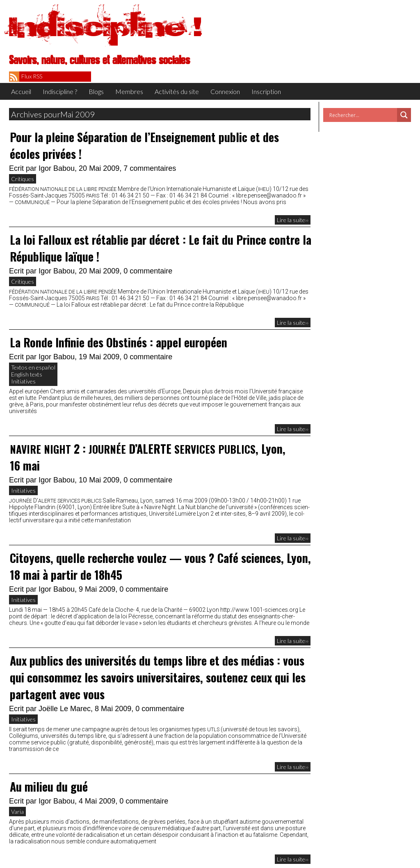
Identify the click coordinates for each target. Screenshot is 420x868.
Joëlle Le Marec (65, 709)
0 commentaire (148, 271)
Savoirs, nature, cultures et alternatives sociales (99, 60)
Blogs (96, 91)
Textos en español (33, 367)
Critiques (23, 179)
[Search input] (362, 115)
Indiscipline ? (60, 91)
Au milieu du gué (49, 786)
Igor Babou (57, 168)
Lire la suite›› (293, 220)
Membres (129, 91)
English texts (27, 374)
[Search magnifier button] (404, 115)
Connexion (225, 91)
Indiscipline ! (105, 27)
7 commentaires (150, 168)
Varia (17, 812)
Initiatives (23, 381)
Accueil (21, 91)
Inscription (266, 91)
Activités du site (177, 91)
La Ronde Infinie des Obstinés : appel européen (119, 342)
